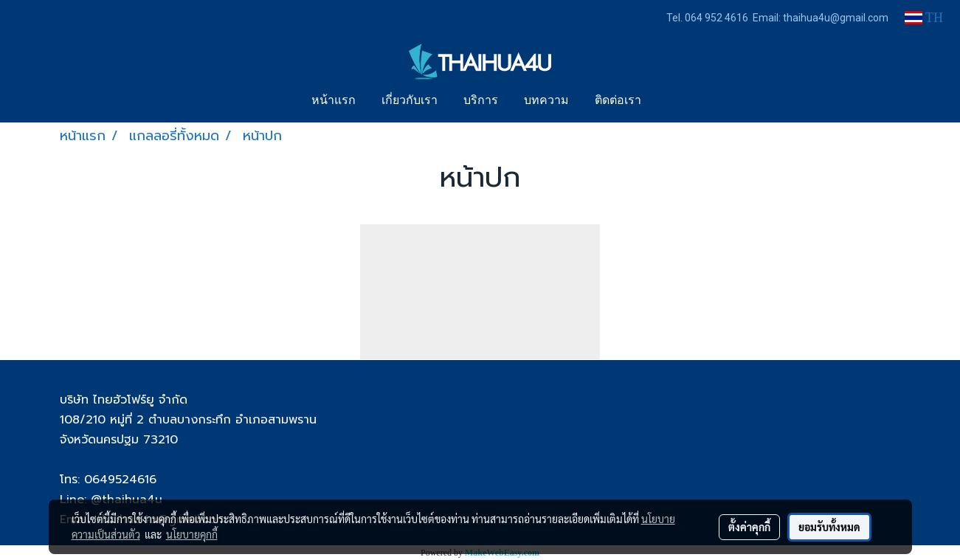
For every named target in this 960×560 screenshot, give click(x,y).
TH (924, 18)
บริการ (481, 101)
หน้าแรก (334, 101)
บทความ (546, 101)
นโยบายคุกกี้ (192, 534)
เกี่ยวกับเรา (410, 101)
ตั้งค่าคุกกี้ (749, 527)
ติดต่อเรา (618, 101)
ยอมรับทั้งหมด (829, 527)
